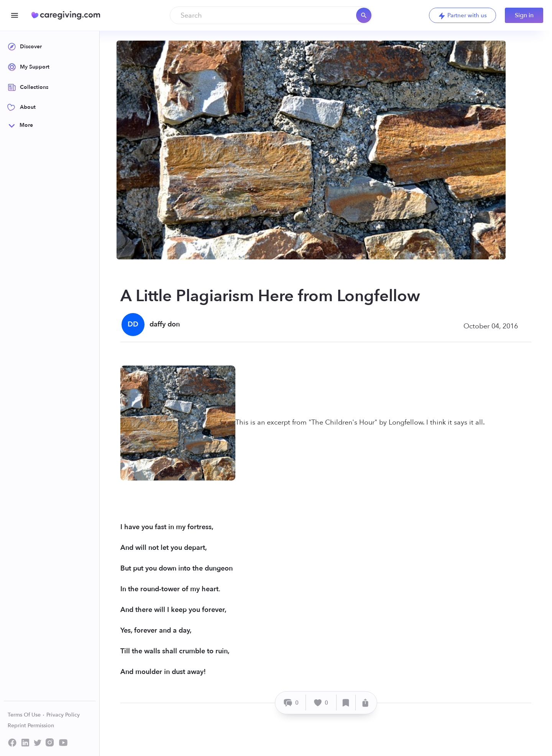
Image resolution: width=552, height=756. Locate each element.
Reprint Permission (31, 726)
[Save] (346, 703)
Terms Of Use (26, 715)
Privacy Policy (63, 715)
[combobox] (271, 15)
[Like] (321, 703)
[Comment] (292, 703)
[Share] (365, 703)
